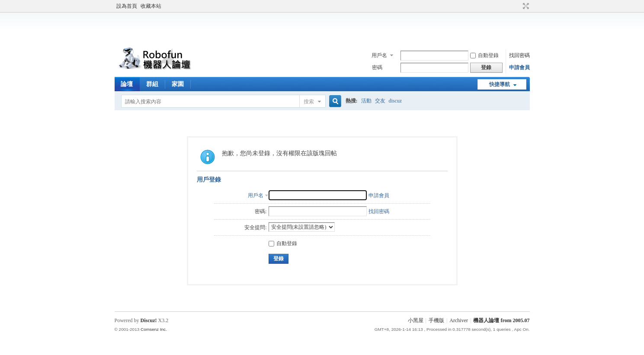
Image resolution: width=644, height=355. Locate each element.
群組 (152, 84)
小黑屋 (416, 320)
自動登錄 (484, 55)
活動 (366, 101)
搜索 (309, 102)
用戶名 (379, 55)
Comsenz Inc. (154, 329)
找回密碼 (519, 55)
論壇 (127, 84)
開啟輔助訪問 (518, 6)
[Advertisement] (322, 28)
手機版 (436, 320)
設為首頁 (127, 6)
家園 (178, 84)
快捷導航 (500, 84)
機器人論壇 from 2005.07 (501, 320)
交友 (380, 101)
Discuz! (149, 320)
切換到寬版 (525, 6)
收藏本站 (151, 6)
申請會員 (519, 67)
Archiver (459, 320)
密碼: (261, 211)
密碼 (377, 67)
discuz (396, 101)
